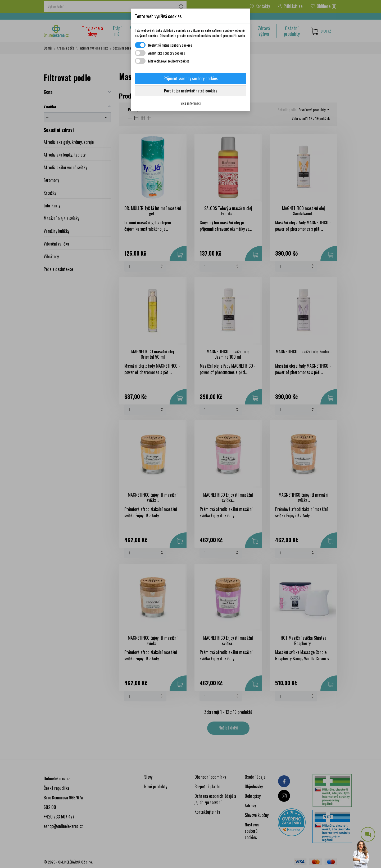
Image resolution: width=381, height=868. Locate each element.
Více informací (190, 103)
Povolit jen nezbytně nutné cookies (191, 91)
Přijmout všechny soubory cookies (191, 78)
